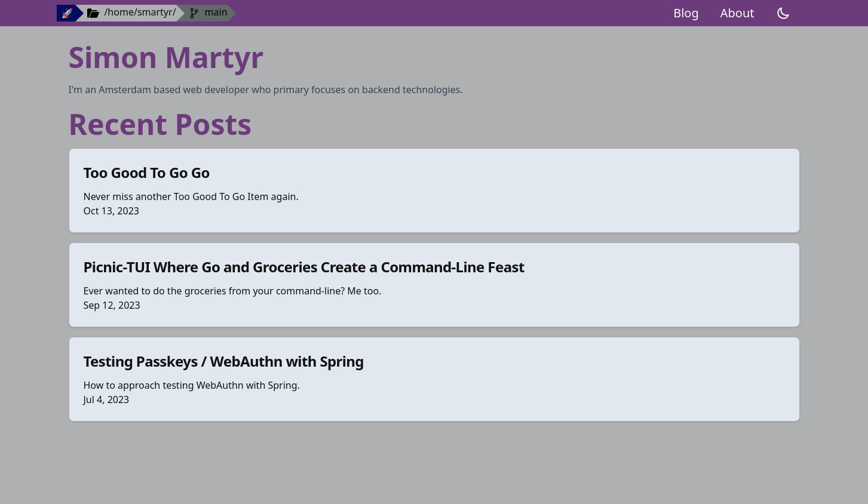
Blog (686, 13)
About (737, 13)
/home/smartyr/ (140, 12)
